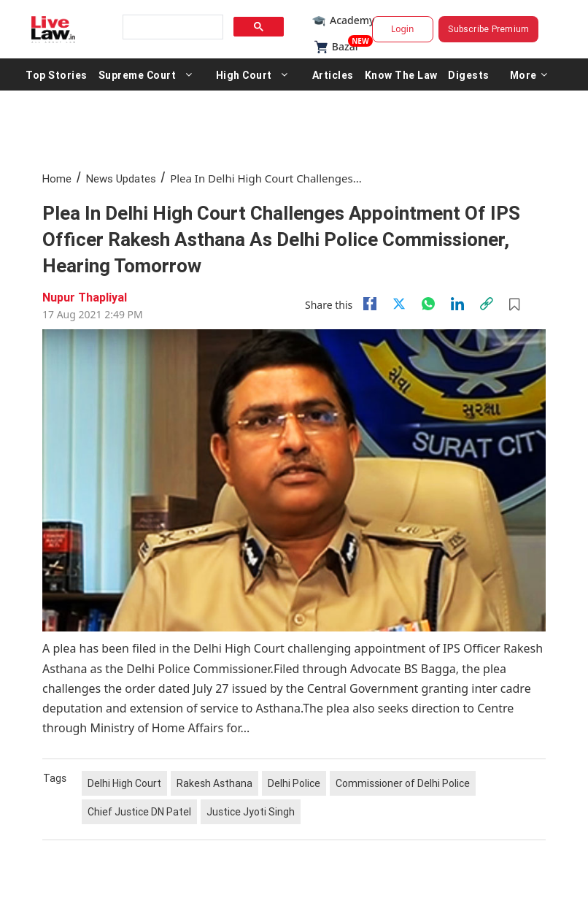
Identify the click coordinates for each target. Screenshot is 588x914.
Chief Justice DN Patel (139, 812)
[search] (171, 27)
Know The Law (401, 74)
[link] (487, 304)
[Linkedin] (457, 304)
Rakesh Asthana (214, 783)
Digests (469, 74)
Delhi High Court (124, 783)
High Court (244, 74)
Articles (333, 74)
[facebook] (370, 304)
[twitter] (399, 304)
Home (57, 178)
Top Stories (57, 74)
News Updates (121, 178)
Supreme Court (138, 74)
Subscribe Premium (488, 29)
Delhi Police (294, 783)
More (529, 74)
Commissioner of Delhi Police (403, 783)
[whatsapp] (428, 304)
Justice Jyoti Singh (251, 812)
